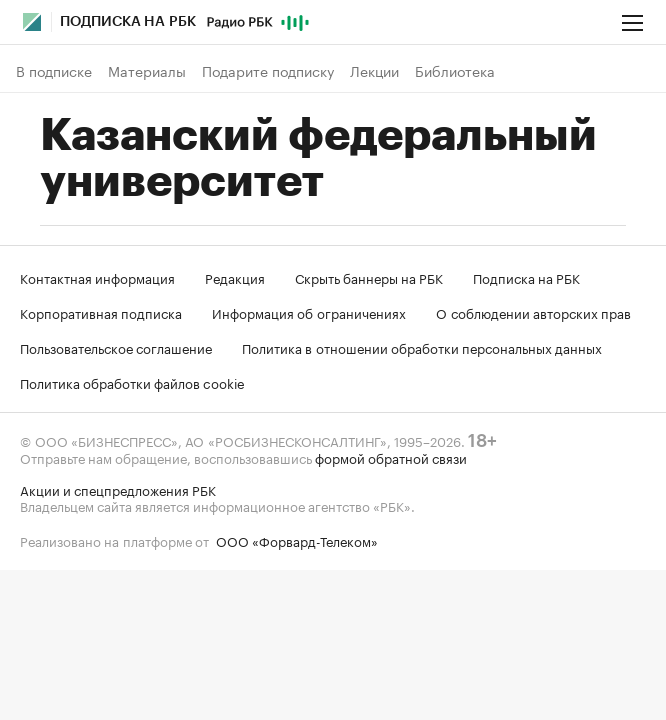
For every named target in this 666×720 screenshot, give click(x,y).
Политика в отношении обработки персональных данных (422, 347)
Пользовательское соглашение (116, 347)
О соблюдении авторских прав (533, 312)
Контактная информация (97, 277)
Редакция (235, 277)
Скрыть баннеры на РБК (369, 277)
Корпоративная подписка (101, 312)
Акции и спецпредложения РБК (118, 489)
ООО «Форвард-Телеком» (297, 540)
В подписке (54, 71)
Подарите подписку (268, 71)
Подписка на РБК (526, 277)
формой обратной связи (391, 457)
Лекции (374, 71)
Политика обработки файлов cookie (132, 382)
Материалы (147, 71)
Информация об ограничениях (309, 312)
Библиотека (455, 71)
